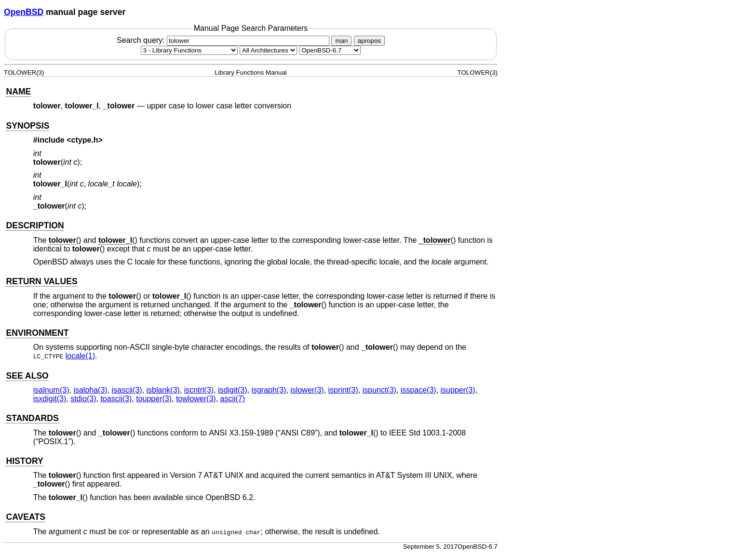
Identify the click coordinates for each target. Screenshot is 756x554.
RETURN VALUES (41, 281)
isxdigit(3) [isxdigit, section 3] (50, 399)
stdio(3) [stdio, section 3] (83, 399)
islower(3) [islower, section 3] (307, 390)
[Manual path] (330, 50)
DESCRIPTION (35, 225)
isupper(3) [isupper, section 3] (458, 390)
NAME (18, 92)
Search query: (224, 40)
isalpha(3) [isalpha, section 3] (90, 390)
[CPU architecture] (268, 50)
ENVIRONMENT (37, 333)
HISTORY (24, 461)
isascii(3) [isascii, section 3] (127, 390)
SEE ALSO (27, 376)
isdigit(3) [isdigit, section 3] (232, 390)
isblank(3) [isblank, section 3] (163, 390)
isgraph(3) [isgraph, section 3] (269, 390)
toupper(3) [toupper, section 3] (154, 399)
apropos (369, 41)
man (341, 41)
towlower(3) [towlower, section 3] (196, 399)
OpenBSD (24, 12)
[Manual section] (189, 50)
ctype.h (85, 140)
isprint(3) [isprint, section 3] (343, 390)
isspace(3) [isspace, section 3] (418, 390)
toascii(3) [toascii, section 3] (116, 399)
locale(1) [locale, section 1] (80, 356)
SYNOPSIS (27, 126)
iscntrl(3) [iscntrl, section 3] (199, 390)
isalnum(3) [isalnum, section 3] (51, 390)
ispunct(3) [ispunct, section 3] (379, 390)
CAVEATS (25, 517)
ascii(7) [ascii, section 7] (233, 399)
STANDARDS (32, 418)
